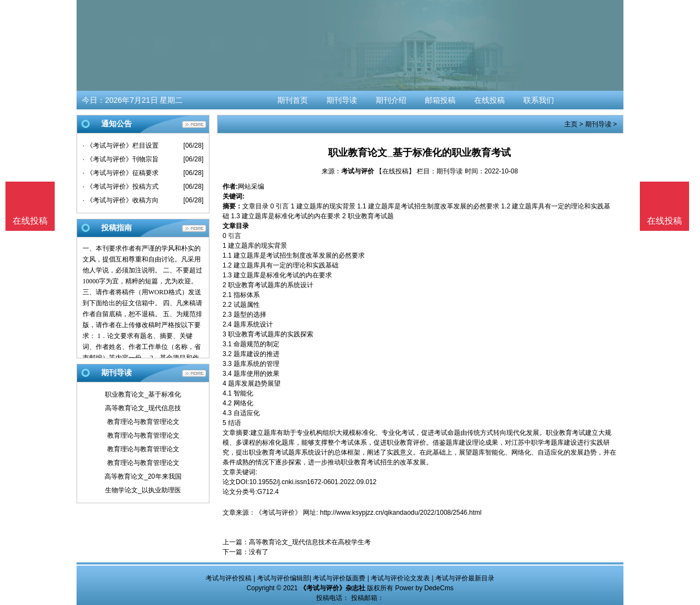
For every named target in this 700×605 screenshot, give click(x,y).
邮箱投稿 (440, 100)
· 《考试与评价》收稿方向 (121, 200)
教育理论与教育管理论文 (143, 422)
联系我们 (539, 100)
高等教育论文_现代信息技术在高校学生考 (310, 542)
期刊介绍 (391, 100)
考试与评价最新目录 (465, 578)
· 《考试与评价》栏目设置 (121, 146)
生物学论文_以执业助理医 (143, 490)
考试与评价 (358, 171)
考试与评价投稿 (229, 578)
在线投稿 (489, 100)
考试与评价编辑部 (283, 578)
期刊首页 (293, 100)
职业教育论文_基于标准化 (143, 394)
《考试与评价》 (278, 513)
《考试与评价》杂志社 (332, 588)
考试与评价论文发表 (400, 578)
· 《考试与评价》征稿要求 (121, 173)
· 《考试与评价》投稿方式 (121, 187)
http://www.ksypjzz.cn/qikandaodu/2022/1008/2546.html (401, 513)
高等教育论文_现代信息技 (143, 408)
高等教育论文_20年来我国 (143, 476)
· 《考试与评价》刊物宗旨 (121, 159)
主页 (571, 124)
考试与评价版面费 (339, 578)
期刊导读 (342, 100)
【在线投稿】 (395, 171)
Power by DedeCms (424, 588)
